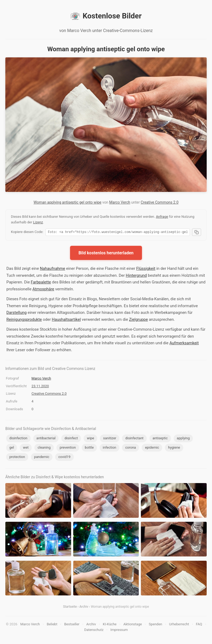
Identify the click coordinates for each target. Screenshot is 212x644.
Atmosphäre (43, 290)
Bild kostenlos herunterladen (106, 254)
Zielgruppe (138, 320)
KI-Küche (110, 625)
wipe (90, 439)
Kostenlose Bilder (106, 16)
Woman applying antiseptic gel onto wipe (68, 202)
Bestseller (72, 625)
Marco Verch (120, 202)
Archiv (84, 607)
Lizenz (38, 222)
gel (12, 448)
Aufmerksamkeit (184, 344)
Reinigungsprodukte (24, 320)
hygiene (174, 448)
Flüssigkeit (146, 269)
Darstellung (17, 313)
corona (131, 448)
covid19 (64, 458)
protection (17, 458)
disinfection (18, 439)
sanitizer (110, 439)
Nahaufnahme (53, 269)
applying (183, 439)
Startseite (70, 607)
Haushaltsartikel (66, 320)
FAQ (199, 625)
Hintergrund (136, 276)
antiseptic (160, 439)
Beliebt (52, 625)
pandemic (42, 458)
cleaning (44, 448)
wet (26, 448)
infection (109, 448)
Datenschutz (94, 631)
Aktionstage (132, 625)
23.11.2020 (40, 387)
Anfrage (162, 217)
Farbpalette (41, 283)
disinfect (71, 439)
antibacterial (46, 439)
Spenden (155, 625)
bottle (89, 448)
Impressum (119, 631)
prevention (68, 448)
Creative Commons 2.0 (160, 202)
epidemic (152, 448)
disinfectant (134, 439)
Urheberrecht (179, 625)
